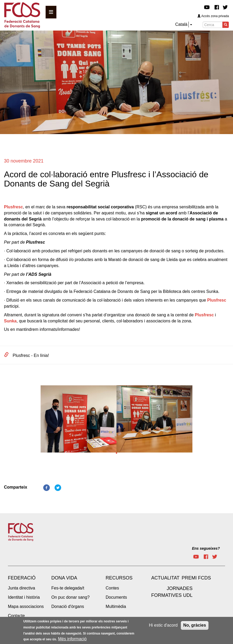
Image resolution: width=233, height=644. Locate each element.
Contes (112, 588)
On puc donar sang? (71, 597)
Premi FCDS (196, 578)
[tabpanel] (79, 421)
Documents (116, 597)
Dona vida (64, 578)
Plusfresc (13, 207)
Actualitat (165, 578)
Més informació (72, 640)
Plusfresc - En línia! (31, 355)
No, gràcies (195, 626)
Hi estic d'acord (163, 626)
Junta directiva (21, 588)
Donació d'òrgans (68, 606)
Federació (22, 578)
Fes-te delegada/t (68, 588)
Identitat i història (24, 597)
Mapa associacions (26, 606)
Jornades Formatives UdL (172, 592)
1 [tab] (116, 453)
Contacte (16, 616)
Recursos (119, 578)
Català (181, 24)
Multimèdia (116, 606)
